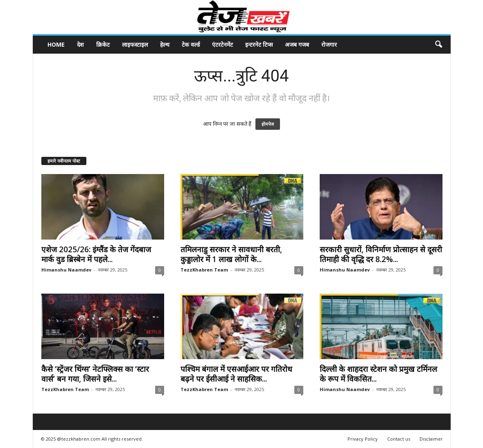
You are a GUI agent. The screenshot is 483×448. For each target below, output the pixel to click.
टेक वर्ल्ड (191, 44)
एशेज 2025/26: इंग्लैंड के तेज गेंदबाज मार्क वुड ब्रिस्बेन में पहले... (96, 254)
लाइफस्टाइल (135, 44)
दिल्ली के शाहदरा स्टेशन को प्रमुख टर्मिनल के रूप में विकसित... (378, 374)
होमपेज (268, 124)
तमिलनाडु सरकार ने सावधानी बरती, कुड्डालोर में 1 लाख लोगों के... (231, 254)
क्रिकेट (103, 44)
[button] (438, 45)
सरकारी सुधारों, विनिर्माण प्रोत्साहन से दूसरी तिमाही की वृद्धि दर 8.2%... (381, 254)
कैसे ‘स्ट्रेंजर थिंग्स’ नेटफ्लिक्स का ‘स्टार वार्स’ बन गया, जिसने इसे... (95, 374)
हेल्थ (165, 44)
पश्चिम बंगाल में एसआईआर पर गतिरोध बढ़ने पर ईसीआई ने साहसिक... (236, 374)
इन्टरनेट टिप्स (259, 44)
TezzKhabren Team (204, 270)
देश (80, 44)
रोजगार (329, 44)
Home (56, 44)
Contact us (399, 439)
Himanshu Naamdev (66, 270)
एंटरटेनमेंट (222, 44)
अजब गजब (297, 44)
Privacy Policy (363, 439)
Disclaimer (431, 439)
